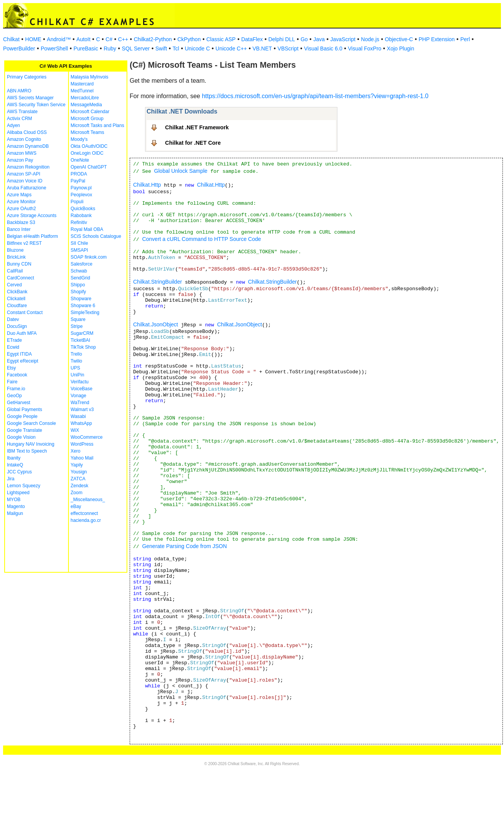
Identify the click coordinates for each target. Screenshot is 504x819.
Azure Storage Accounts (32, 216)
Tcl (176, 48)
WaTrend (80, 403)
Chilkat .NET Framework (197, 127)
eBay (76, 506)
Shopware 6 (83, 306)
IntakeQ (15, 465)
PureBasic (86, 48)
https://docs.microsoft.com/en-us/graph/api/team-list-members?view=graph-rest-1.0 (315, 96)
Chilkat (11, 39)
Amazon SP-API (24, 174)
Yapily (77, 465)
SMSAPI (79, 250)
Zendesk (80, 486)
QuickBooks (83, 209)
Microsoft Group (87, 119)
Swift (161, 48)
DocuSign (17, 326)
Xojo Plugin (401, 48)
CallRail (15, 271)
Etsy (11, 368)
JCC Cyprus (19, 472)
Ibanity (14, 458)
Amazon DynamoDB (28, 146)
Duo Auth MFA (22, 333)
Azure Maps (19, 195)
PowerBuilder (19, 48)
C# (109, 39)
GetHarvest (19, 403)
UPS (76, 368)
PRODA (79, 174)
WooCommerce (87, 437)
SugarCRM (82, 333)
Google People (22, 416)
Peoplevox (82, 195)
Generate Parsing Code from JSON (184, 546)
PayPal (78, 181)
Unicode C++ (231, 48)
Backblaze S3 (21, 222)
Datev (13, 319)
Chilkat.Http (147, 185)
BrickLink (16, 257)
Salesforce (82, 264)
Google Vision (21, 437)
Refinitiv (79, 222)
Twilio (77, 361)
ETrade (14, 340)
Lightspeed (18, 493)
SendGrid (81, 278)
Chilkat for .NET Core (193, 143)
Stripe (77, 326)
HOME (33, 39)
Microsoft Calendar (90, 112)
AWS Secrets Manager (30, 98)
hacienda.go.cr (86, 520)
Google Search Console (31, 423)
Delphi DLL (281, 39)
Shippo (78, 285)
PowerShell (54, 48)
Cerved (14, 285)
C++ (123, 39)
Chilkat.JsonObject (156, 324)
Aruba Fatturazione (27, 188)
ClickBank (17, 292)
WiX (75, 430)
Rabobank (81, 216)
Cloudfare (17, 306)
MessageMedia (86, 105)
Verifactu (80, 382)
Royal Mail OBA (87, 229)
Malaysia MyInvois (90, 77)
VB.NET (262, 48)
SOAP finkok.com (89, 257)
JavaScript (343, 39)
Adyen (13, 125)
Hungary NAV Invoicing (31, 444)
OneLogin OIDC (87, 153)
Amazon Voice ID (25, 181)
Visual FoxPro (365, 48)
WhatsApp (81, 423)
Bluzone (15, 250)
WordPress (82, 444)
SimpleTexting (85, 313)
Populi (77, 202)
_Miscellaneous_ (88, 500)
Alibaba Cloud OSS (27, 132)
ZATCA (78, 479)
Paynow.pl (81, 188)
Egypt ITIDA (19, 354)
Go (304, 39)
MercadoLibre (85, 98)
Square (78, 319)
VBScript (288, 48)
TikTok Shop (83, 347)
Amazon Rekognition (28, 167)
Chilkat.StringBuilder (158, 282)
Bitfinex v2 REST (24, 243)
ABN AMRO (19, 91)
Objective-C (399, 39)
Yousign (79, 472)
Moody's (79, 139)
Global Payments (24, 409)
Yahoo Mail (82, 458)
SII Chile (79, 243)
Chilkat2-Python (153, 39)
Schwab (79, 271)
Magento (16, 506)
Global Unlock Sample (181, 171)
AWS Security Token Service (36, 105)
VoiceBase (82, 389)
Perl (465, 39)
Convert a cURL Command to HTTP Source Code (201, 239)
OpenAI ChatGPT (89, 167)
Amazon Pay (20, 160)
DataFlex (252, 39)
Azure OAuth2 (21, 209)
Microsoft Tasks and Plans (98, 125)
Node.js (370, 39)
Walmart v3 (82, 409)
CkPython (189, 39)
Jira (11, 479)
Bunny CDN (19, 264)
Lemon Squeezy (24, 486)
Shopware (81, 299)
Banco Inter (19, 229)
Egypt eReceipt (23, 361)
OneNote (80, 160)
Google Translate (24, 430)
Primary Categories (27, 77)
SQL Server (136, 48)
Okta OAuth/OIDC (89, 146)
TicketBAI (81, 340)
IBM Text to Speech (27, 451)
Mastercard (82, 84)
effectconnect (84, 513)
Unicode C (197, 48)
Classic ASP (221, 39)
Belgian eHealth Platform (33, 236)
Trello (77, 354)
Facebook (17, 375)
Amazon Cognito (24, 139)
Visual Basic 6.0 (323, 48)
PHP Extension (437, 39)
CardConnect (21, 278)
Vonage (79, 396)
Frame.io (16, 389)
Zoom (77, 493)
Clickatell (16, 299)
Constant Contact (25, 313)
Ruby (110, 48)
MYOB (14, 500)
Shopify (78, 292)
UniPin (78, 375)
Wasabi (78, 416)
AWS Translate (22, 112)
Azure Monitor (21, 202)
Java (319, 39)
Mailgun (15, 513)
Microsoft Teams (88, 132)
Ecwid (13, 347)
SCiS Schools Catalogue (96, 236)
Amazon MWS (22, 153)
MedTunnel (82, 91)
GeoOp (14, 396)
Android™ (59, 39)
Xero (76, 451)
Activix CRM (19, 119)
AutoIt (84, 39)
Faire (12, 382)
